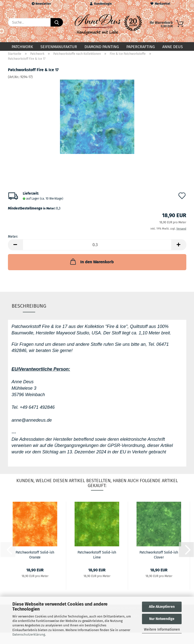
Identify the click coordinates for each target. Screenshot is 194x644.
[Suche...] (57, 22)
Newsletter (41, 4)
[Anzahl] (97, 249)
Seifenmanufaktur (59, 47)
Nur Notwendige (162, 619)
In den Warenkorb (91, 266)
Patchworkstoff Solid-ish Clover (159, 558)
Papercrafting (141, 47)
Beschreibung (29, 310)
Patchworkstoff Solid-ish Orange (35, 558)
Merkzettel (160, 4)
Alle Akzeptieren (162, 607)
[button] (15, 249)
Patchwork (22, 47)
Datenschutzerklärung (29, 634)
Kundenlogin (101, 4)
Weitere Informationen (162, 629)
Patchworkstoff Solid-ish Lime (97, 558)
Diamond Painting (102, 47)
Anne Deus (173, 47)
